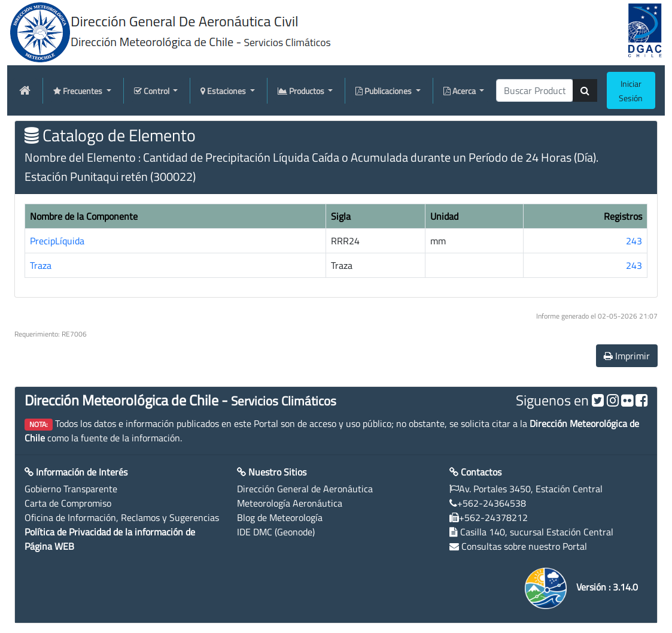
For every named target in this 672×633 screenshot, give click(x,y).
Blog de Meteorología (280, 517)
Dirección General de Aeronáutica (305, 489)
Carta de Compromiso (68, 503)
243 (634, 241)
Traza (41, 265)
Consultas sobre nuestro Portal (524, 546)
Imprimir (627, 356)
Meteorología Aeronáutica (290, 503)
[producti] (535, 90)
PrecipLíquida (57, 241)
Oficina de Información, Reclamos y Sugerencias (122, 517)
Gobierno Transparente (71, 489)
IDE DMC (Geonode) (276, 532)
